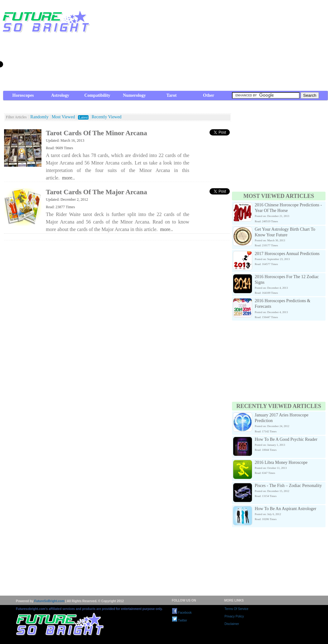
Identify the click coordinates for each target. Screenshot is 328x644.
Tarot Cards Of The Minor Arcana (96, 133)
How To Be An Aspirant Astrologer (285, 509)
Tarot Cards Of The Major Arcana (96, 192)
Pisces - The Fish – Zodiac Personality (288, 486)
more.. (68, 178)
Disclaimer (232, 624)
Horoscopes (23, 95)
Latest (83, 117)
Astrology (60, 95)
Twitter (180, 620)
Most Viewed (63, 117)
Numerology (134, 95)
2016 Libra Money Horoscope (281, 462)
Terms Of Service (236, 609)
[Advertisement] (218, 47)
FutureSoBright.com (49, 601)
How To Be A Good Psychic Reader (286, 439)
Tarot (172, 95)
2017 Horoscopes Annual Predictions (287, 254)
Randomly (39, 117)
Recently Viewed (107, 117)
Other (209, 95)
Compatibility (97, 95)
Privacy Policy (234, 616)
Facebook (182, 613)
